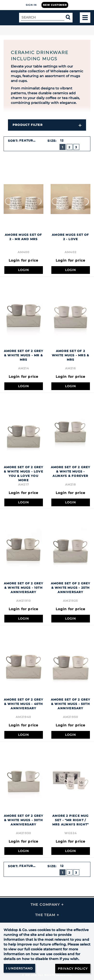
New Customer (55, 5)
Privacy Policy (73, 969)
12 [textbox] (62, 140)
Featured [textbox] (29, 140)
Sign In (31, 5)
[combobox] (30, 141)
